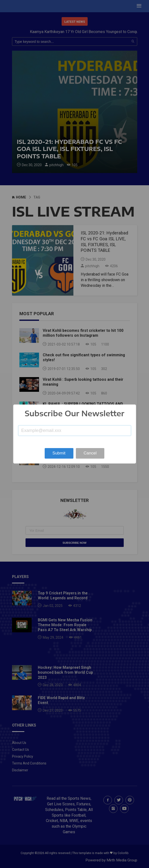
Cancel (90, 453)
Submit (59, 453)
